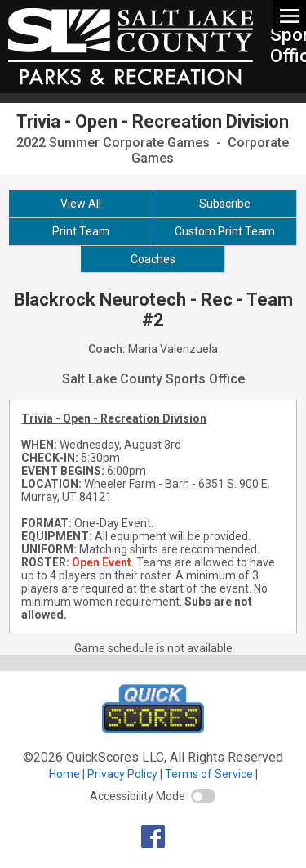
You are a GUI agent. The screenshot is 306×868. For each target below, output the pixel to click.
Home (64, 774)
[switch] (203, 796)
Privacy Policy (122, 774)
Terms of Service (209, 774)
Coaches (153, 259)
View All (81, 204)
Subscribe (225, 204)
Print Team (81, 231)
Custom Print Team (225, 231)
